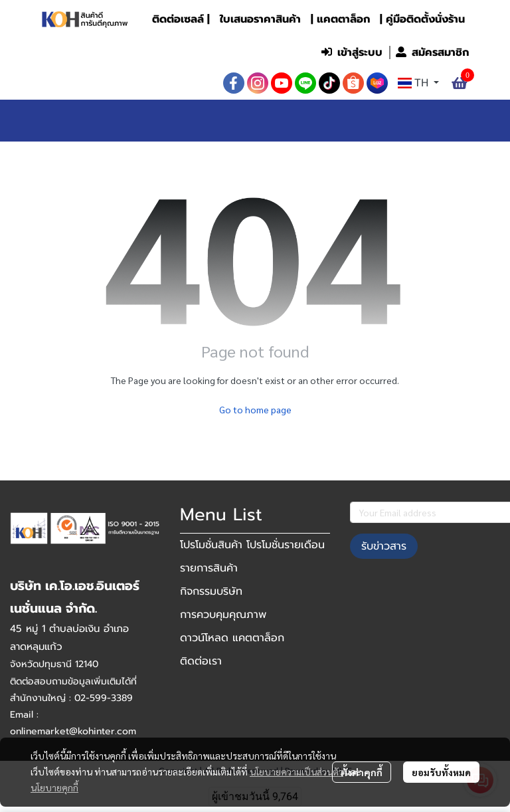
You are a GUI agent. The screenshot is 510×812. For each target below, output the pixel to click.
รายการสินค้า (209, 568)
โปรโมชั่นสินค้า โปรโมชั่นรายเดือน (252, 545)
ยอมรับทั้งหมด (441, 772)
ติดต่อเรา (201, 661)
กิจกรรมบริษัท (211, 591)
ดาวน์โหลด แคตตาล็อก (232, 638)
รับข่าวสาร (384, 546)
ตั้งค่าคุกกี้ (362, 772)
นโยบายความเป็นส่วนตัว (297, 771)
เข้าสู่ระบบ (352, 52)
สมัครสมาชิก (432, 52)
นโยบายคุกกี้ (54, 787)
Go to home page (255, 409)
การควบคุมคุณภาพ (223, 615)
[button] (227, 52)
